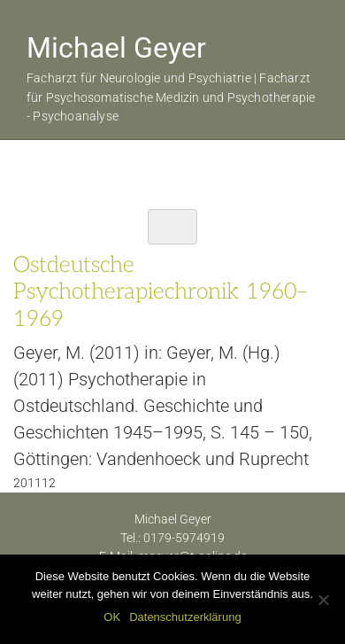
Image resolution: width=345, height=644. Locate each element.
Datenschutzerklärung (185, 617)
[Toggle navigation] (172, 227)
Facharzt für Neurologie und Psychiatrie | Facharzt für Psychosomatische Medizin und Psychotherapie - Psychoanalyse (171, 97)
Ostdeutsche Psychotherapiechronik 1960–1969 (160, 291)
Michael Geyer (116, 48)
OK (112, 617)
